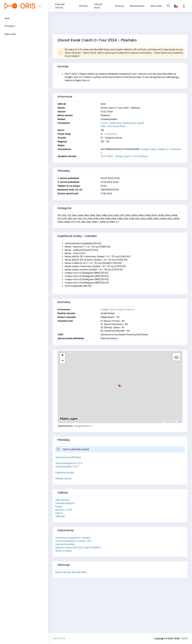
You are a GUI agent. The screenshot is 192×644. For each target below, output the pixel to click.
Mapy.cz (88, 426)
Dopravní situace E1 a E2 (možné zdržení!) (78, 547)
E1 (106, 134)
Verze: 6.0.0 (59, 638)
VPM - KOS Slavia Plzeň (113, 126)
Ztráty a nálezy (64, 551)
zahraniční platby (65, 544)
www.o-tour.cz (126, 309)
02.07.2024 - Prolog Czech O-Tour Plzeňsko (124, 156)
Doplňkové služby (65, 473)
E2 (109, 134)
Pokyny (59, 513)
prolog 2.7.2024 (64, 510)
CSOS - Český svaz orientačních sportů (122, 123)
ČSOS (184, 638)
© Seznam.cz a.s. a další (173, 422)
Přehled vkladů (63, 479)
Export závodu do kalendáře (71, 572)
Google (78, 426)
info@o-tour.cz (109, 309)
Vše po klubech (64, 467)
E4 (115, 134)
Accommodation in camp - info (73, 541)
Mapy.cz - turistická (170, 149)
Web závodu (62, 500)
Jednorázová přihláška (68, 457)
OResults (60, 516)
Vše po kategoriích (66, 463)
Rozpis (59, 506)
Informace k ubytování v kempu (73, 538)
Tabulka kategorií (65, 503)
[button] (120, 384)
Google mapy (148, 149)
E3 (112, 134)
